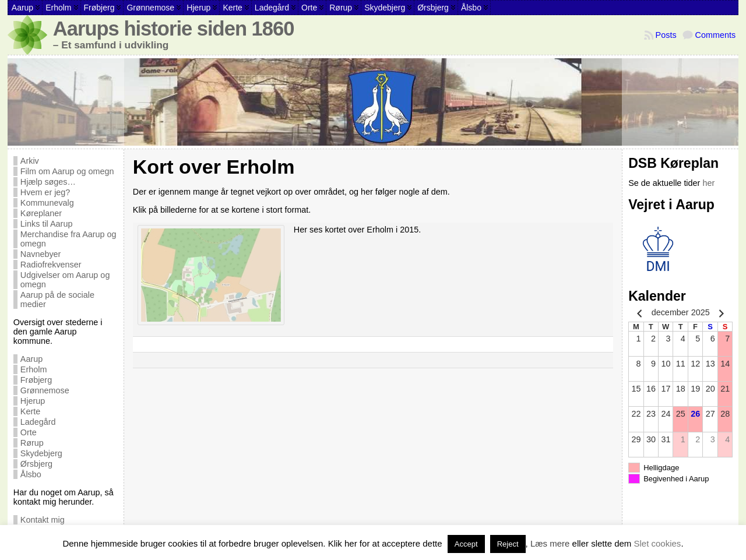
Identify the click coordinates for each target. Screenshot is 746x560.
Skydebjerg (41, 453)
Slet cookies (658, 543)
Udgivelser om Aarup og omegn (65, 280)
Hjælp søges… (48, 182)
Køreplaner (41, 213)
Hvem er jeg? (45, 192)
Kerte (30, 411)
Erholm (34, 369)
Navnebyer (41, 254)
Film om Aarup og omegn (67, 171)
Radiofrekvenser (51, 265)
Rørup (32, 443)
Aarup (31, 359)
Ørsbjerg (36, 464)
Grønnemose (45, 390)
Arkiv (30, 161)
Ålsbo (31, 474)
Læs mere (550, 543)
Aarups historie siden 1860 (174, 29)
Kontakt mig (43, 520)
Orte (29, 432)
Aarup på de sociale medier (57, 300)
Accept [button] (466, 544)
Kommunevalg (47, 203)
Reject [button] (508, 544)
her (708, 183)
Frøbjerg (36, 380)
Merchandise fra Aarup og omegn (68, 239)
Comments (716, 35)
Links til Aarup (47, 224)
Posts (666, 35)
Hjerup (33, 401)
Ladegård (38, 422)
